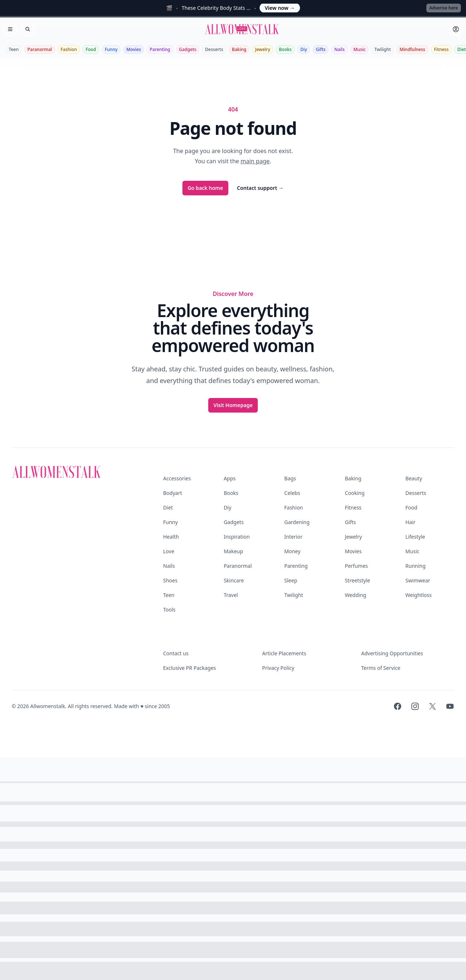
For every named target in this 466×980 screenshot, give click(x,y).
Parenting (160, 49)
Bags (290, 478)
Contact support (260, 188)
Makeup (233, 551)
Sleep (291, 580)
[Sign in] (456, 29)
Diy (304, 49)
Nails (339, 49)
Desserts (214, 49)
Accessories (177, 478)
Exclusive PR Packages (189, 668)
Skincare (234, 580)
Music (360, 49)
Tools (169, 610)
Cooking (355, 493)
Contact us (176, 653)
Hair (411, 522)
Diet (168, 507)
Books (285, 49)
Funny (111, 49)
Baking (239, 49)
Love (169, 551)
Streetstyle (358, 580)
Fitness (441, 49)
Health (171, 537)
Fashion (69, 49)
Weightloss (419, 595)
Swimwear (418, 580)
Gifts (321, 49)
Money (293, 551)
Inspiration (236, 537)
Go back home (205, 188)
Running (416, 566)
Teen (14, 49)
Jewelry (263, 49)
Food (91, 49)
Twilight (382, 49)
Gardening (297, 522)
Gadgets (188, 49)
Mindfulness (412, 49)
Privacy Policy (278, 668)
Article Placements (284, 653)
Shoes (170, 580)
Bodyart (173, 493)
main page (255, 161)
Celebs (292, 493)
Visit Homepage (233, 405)
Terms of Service (381, 668)
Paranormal (40, 49)
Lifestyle (415, 537)
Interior (293, 537)
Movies (134, 49)
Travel (231, 595)
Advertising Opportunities (392, 653)
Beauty (414, 478)
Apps (230, 478)
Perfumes (356, 566)
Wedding (356, 595)
